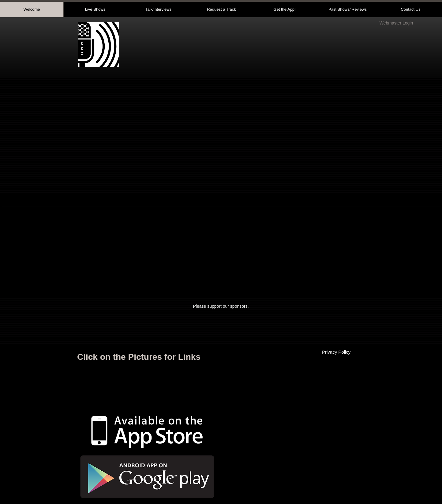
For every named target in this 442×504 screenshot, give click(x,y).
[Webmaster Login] (396, 23)
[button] (221, 252)
